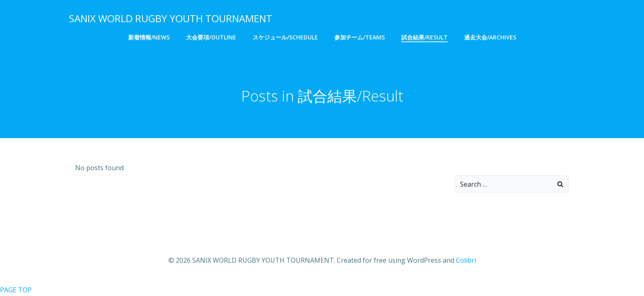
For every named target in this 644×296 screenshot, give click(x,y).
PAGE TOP (16, 290)
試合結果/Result (424, 37)
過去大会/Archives (490, 37)
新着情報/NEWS (149, 37)
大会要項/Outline (211, 37)
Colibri (466, 260)
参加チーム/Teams (360, 37)
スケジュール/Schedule (285, 37)
